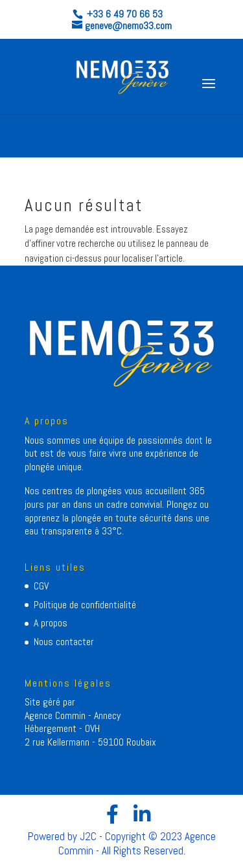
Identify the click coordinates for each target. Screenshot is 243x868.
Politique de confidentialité (85, 605)
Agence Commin (56, 715)
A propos (51, 623)
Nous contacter (64, 642)
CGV (41, 586)
